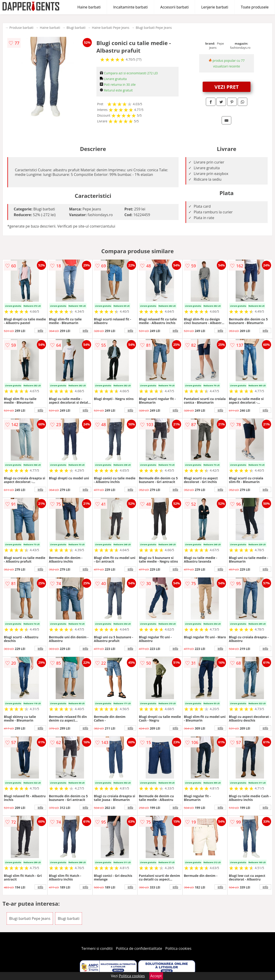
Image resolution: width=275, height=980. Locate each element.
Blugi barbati (76, 28)
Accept (156, 976)
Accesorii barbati (174, 7)
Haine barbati (89, 7)
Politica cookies (178, 948)
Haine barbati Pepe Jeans (110, 28)
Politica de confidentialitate (139, 948)
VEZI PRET (227, 87)
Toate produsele (255, 7)
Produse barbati (21, 28)
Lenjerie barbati (215, 7)
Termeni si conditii (97, 948)
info (41, 330)
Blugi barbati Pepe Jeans (154, 28)
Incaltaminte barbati (130, 7)
